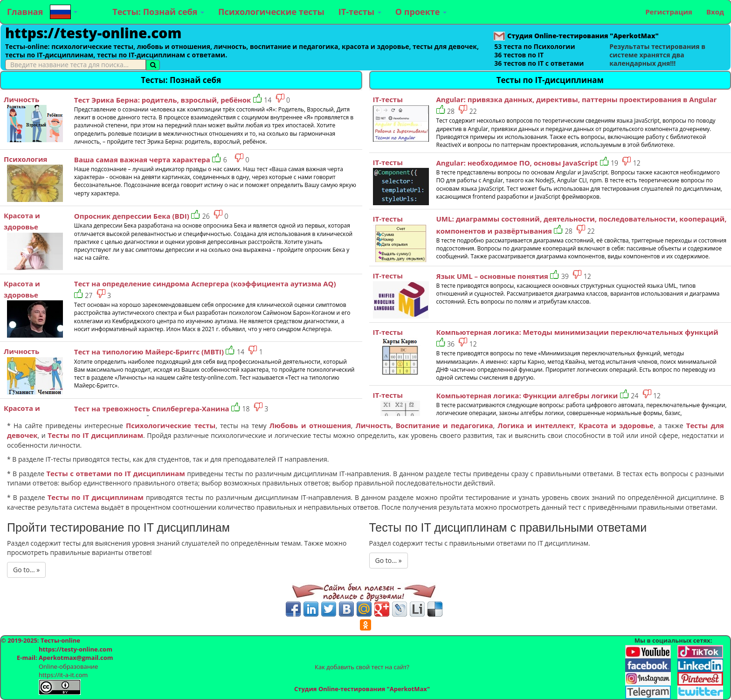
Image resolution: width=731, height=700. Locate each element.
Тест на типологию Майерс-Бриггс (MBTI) (149, 352)
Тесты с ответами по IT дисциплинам (116, 473)
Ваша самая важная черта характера (142, 159)
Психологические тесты (271, 12)
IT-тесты (360, 12)
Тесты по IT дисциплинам (95, 435)
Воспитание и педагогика (445, 425)
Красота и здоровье (616, 425)
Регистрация (669, 12)
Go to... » (26, 570)
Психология (25, 159)
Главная (25, 12)
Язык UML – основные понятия (492, 276)
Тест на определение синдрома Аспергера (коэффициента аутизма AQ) (205, 284)
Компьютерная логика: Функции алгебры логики (527, 395)
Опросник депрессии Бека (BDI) (132, 216)
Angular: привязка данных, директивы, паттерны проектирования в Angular (577, 99)
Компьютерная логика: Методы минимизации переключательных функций (577, 332)
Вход (715, 12)
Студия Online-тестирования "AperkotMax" (362, 689)
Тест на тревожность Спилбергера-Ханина (152, 409)
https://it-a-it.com (63, 675)
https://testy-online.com (93, 33)
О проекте (421, 12)
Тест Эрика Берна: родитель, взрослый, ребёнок (163, 100)
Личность (21, 99)
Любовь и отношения (310, 425)
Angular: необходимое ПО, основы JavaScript (517, 163)
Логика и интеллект (536, 425)
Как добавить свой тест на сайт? (362, 667)
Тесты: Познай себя (158, 12)
